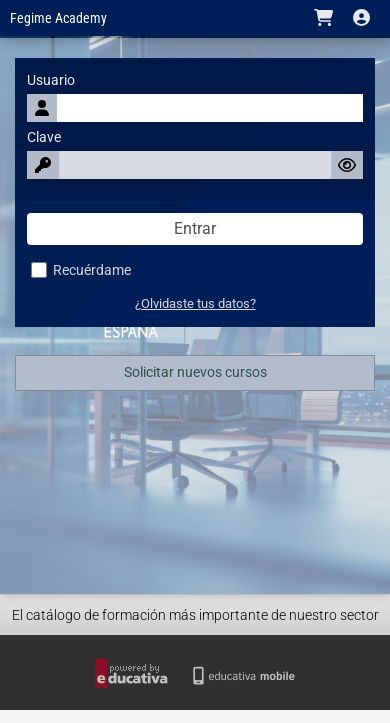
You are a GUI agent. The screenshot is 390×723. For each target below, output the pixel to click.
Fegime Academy (58, 18)
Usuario (51, 80)
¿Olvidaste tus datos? (195, 303)
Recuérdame (81, 270)
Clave (44, 137)
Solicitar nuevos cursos (195, 372)
